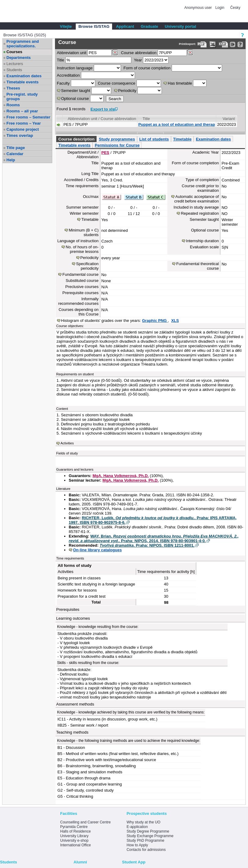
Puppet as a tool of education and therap (177, 124)
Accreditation (68, 75)
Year (138, 60)
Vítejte (66, 26)
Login (220, 8)
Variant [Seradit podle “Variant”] (229, 119)
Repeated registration (200, 213)
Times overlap (20, 135)
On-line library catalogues (97, 550)
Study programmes (117, 139)
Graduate (150, 26)
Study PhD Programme (145, 841)
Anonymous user (199, 8)
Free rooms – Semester (28, 117)
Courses (14, 52)
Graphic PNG (155, 321)
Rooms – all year (22, 111)
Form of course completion (147, 68)
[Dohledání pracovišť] (115, 53)
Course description (76, 139)
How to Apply (137, 845)
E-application (137, 827)
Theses (13, 88)
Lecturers (15, 64)
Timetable (182, 139)
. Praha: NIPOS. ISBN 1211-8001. (147, 545)
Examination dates (24, 76)
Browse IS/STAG (94, 26)
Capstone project (23, 129)
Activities (67, 443)
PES (105, 153)
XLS (175, 321)
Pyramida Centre (74, 827)
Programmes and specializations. (23, 44)
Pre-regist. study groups (22, 97)
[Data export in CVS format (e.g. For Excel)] (223, 44)
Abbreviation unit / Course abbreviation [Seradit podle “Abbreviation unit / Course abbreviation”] (102, 119)
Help (11, 160)
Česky (235, 8)
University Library (74, 836)
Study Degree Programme (148, 831)
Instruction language (75, 68)
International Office (76, 845)
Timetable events (22, 82)
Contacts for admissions (146, 850)
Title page (16, 148)
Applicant (125, 26)
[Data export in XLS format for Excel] (213, 44)
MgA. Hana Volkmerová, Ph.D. (121, 476)
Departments (18, 58)
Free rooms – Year (24, 123)
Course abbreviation (139, 53)
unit (72, 53)
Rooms (13, 105)
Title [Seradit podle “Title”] (146, 119)
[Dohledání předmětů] (190, 53)
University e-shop (74, 841)
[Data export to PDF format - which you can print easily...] (202, 44)
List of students (154, 139)
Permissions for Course (117, 145)
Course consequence (117, 83)
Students (14, 70)
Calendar (15, 154)
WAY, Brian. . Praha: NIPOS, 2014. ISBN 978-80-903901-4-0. (154, 538)
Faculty (63, 83)
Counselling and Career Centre (85, 822)
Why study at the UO (143, 822)
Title (60, 60)
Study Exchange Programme (150, 836)
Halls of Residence (75, 831)
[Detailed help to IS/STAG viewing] (240, 44)
